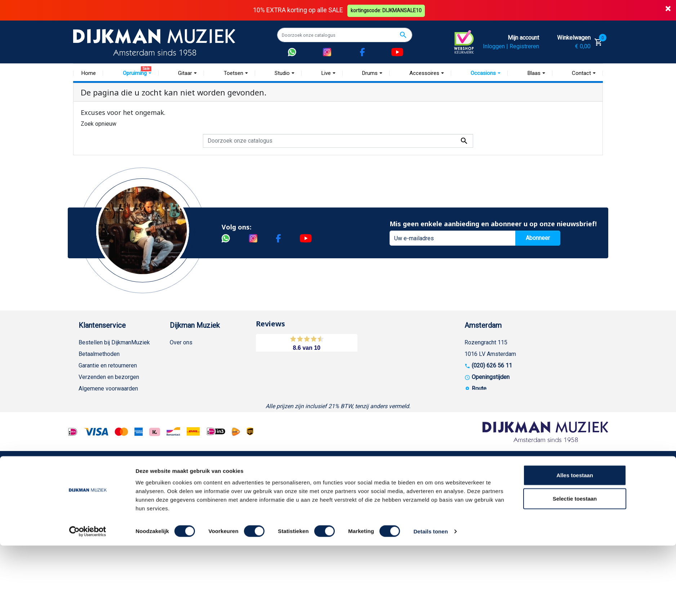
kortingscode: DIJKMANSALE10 (387, 10)
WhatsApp (92, 458)
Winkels (180, 389)
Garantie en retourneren (108, 365)
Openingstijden (491, 377)
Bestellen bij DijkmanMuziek (114, 342)
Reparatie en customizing (111, 412)
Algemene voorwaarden (108, 389)
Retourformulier (98, 469)
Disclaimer (92, 423)
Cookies (89, 481)
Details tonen (430, 602)
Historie (180, 354)
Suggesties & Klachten (107, 446)
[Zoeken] (345, 35)
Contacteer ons (98, 515)
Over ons (181, 342)
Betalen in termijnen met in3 (113, 492)
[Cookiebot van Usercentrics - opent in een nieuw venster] (88, 602)
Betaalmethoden (99, 354)
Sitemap (180, 377)
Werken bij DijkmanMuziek (203, 365)
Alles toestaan (575, 545)
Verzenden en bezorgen (109, 377)
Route (479, 389)
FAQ (84, 400)
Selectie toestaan (575, 569)
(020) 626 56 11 (492, 365)
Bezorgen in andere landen (112, 504)
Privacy (88, 435)
